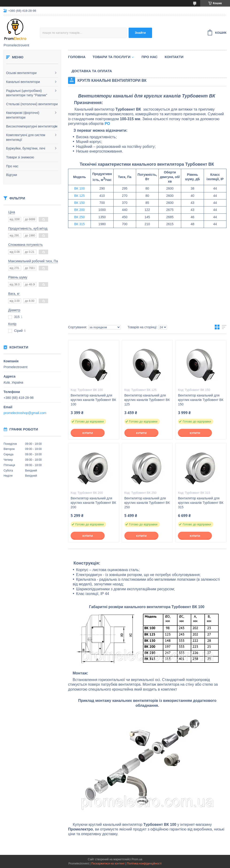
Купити (88, 433)
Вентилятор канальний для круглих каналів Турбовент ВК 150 (201, 400)
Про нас (12, 166)
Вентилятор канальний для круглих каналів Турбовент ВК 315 (201, 503)
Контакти (174, 57)
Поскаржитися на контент (108, 864)
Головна (77, 57)
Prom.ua (137, 859)
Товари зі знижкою (20, 157)
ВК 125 (79, 196)
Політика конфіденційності (144, 864)
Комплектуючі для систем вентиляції (26, 137)
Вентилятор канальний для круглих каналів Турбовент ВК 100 (93, 400)
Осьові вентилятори (21, 73)
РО (107, 124)
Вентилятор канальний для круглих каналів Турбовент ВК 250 (147, 503)
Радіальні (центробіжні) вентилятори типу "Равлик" (27, 93)
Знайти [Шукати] (140, 33)
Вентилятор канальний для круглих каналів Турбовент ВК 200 (93, 503)
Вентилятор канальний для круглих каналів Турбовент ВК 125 (147, 400)
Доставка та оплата (92, 71)
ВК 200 (79, 210)
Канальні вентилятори (23, 82)
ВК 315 (79, 224)
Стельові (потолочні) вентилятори (32, 104)
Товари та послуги (111, 57)
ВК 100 (79, 188)
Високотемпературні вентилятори (32, 126)
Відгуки (12, 175)
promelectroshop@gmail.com (25, 413)
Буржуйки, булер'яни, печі (26, 148)
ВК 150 (79, 203)
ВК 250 (79, 217)
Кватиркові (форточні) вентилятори (23, 115)
